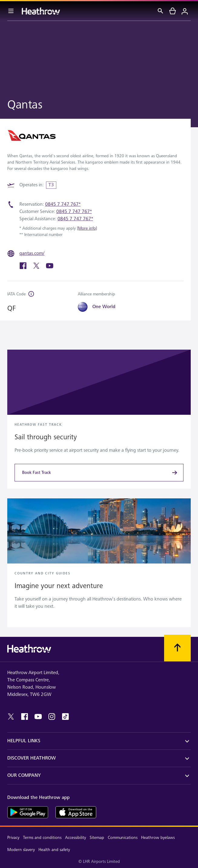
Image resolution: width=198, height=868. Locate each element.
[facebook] (24, 268)
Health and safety (54, 850)
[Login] (185, 11)
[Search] (160, 11)
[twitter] (37, 268)
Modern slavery (21, 850)
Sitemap (97, 838)
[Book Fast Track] (99, 473)
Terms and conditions (42, 838)
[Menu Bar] (11, 11)
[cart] (173, 11)
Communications (123, 838)
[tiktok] (65, 717)
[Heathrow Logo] (41, 11)
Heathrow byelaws (158, 838)
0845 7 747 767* (63, 204)
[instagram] (52, 717)
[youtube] (50, 268)
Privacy (13, 838)
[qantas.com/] (34, 254)
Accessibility (76, 838)
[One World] (107, 307)
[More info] (87, 228)
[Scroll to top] (177, 648)
